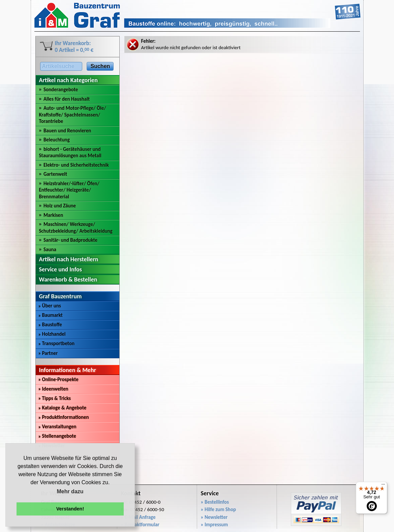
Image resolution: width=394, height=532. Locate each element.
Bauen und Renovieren (67, 131)
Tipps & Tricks (55, 398)
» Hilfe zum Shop (219, 509)
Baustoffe (50, 325)
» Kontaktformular (140, 525)
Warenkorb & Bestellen (68, 279)
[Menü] (383, 486)
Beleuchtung (57, 140)
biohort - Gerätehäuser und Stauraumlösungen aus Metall (70, 153)
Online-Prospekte (58, 379)
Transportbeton (57, 343)
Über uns (50, 306)
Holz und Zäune (60, 206)
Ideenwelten (53, 389)
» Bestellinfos (215, 502)
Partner (48, 353)
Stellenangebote (57, 436)
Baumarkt (51, 315)
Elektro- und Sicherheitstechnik (76, 165)
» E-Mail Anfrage (138, 517)
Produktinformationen (64, 417)
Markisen (53, 215)
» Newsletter (214, 517)
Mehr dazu (70, 491)
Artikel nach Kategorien (68, 80)
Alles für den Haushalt (67, 99)
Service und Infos (60, 269)
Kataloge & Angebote (63, 408)
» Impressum (215, 525)
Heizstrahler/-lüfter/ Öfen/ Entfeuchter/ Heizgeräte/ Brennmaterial (69, 190)
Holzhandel (52, 334)
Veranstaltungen (57, 427)
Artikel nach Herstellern (69, 259)
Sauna (50, 250)
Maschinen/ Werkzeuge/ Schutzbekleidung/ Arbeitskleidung (76, 228)
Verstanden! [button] (70, 509)
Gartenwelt (55, 174)
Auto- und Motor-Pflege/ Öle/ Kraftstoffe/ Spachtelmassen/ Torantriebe (73, 115)
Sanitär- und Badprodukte (70, 240)
